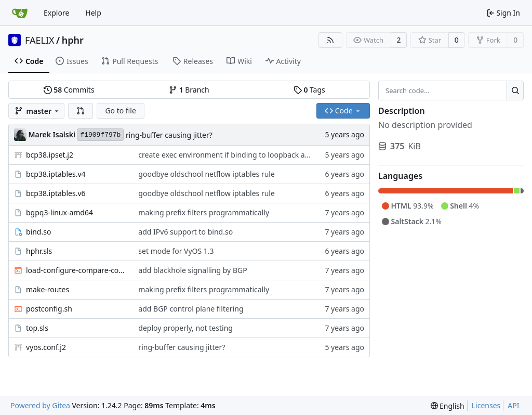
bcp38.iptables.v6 (56, 193)
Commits (69, 90)
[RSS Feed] (330, 40)
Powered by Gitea (40, 405)
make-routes (48, 289)
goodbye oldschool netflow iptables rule (207, 174)
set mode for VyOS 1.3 (176, 251)
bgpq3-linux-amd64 (59, 212)
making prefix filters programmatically (204, 212)
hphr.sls (39, 251)
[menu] (448, 406)
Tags (309, 90)
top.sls (37, 328)
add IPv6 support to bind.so (185, 232)
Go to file (120, 111)
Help (93, 13)
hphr (73, 40)
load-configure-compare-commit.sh (77, 270)
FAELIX (40, 40)
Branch (189, 90)
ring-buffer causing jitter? (169, 135)
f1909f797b (100, 135)
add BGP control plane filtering (191, 309)
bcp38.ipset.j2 (50, 155)
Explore (56, 13)
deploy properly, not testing (185, 328)
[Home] (20, 13)
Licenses (486, 405)
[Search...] (515, 90)
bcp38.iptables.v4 (56, 174)
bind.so (38, 232)
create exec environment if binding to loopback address (233, 155)
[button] (81, 111)
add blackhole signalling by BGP (192, 270)
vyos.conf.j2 (46, 347)
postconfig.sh (49, 309)
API (513, 405)
